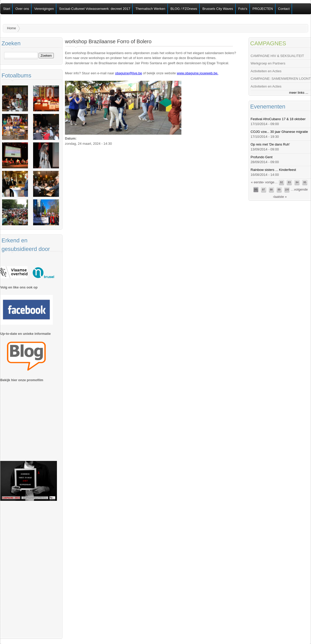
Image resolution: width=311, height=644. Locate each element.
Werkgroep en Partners (268, 63)
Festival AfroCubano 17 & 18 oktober (278, 119)
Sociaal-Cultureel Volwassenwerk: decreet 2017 (95, 9)
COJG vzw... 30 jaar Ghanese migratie (279, 132)
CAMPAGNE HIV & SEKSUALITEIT (277, 56)
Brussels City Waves (218, 9)
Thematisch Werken (150, 9)
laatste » (280, 197)
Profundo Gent (262, 157)
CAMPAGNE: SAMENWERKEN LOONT (281, 79)
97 (264, 190)
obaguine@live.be (129, 73)
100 (287, 190)
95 (305, 182)
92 (282, 182)
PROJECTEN (263, 9)
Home (12, 28)
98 (271, 190)
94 (297, 182)
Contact (284, 9)
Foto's (243, 9)
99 (279, 190)
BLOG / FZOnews (184, 9)
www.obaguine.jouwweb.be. (197, 73)
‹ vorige (269, 182)
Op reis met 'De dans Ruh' (270, 144)
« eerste (257, 182)
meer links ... (299, 93)
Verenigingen (44, 9)
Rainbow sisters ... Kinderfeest (273, 170)
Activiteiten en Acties (266, 71)
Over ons (22, 9)
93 (289, 182)
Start (7, 9)
